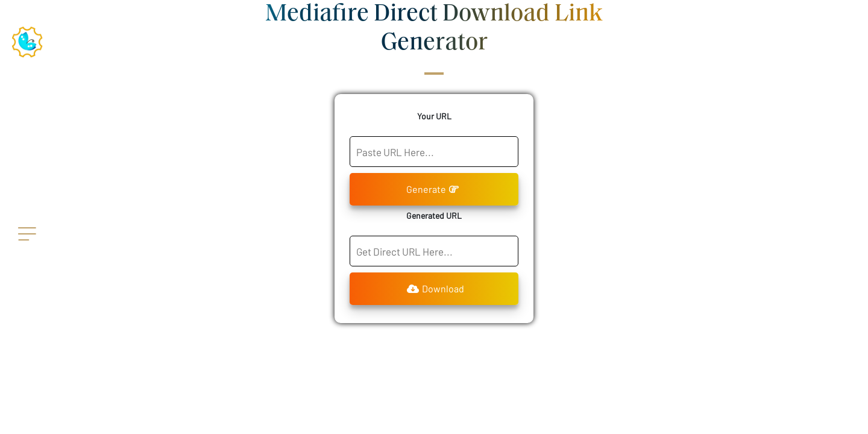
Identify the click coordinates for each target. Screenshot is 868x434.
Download (436, 288)
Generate (432, 189)
